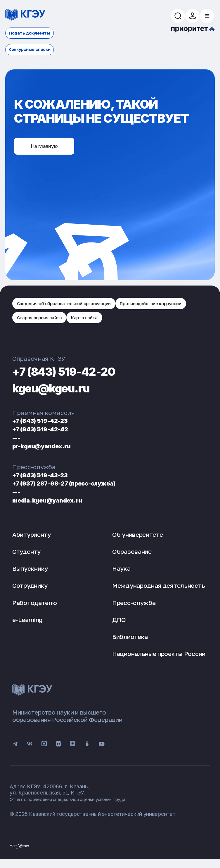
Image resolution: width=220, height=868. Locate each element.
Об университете (138, 540)
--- (17, 443)
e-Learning (27, 625)
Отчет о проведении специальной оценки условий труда (81, 807)
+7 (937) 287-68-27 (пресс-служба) (77, 488)
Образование (132, 557)
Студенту (26, 557)
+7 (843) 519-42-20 (78, 376)
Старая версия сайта (129, 321)
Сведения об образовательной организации (73, 305)
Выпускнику (30, 574)
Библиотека (130, 642)
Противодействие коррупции (55, 321)
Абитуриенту (32, 540)
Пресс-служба (134, 608)
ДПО (119, 625)
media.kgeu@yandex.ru (54, 505)
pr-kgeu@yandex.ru (48, 451)
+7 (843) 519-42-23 (46, 426)
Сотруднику (30, 591)
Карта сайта (181, 321)
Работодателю (34, 608)
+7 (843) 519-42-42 (46, 434)
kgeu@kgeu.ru (61, 393)
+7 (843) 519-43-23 (46, 480)
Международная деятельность (158, 591)
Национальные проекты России (159, 659)
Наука (121, 574)
